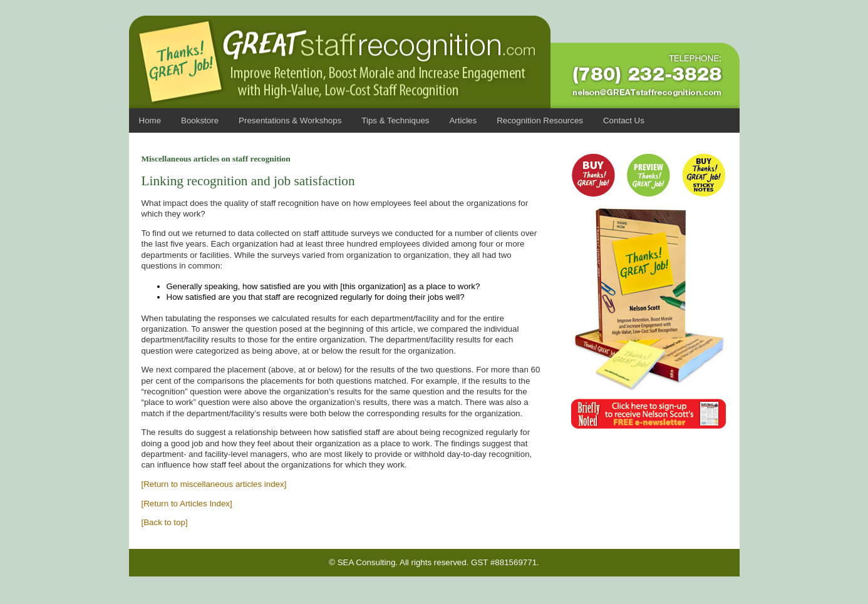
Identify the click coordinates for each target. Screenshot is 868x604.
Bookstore (200, 120)
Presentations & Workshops (290, 120)
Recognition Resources (540, 120)
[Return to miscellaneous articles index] (214, 484)
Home (150, 120)
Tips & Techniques (395, 120)
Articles (463, 120)
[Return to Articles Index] (187, 504)
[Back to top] (165, 522)
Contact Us (624, 120)
